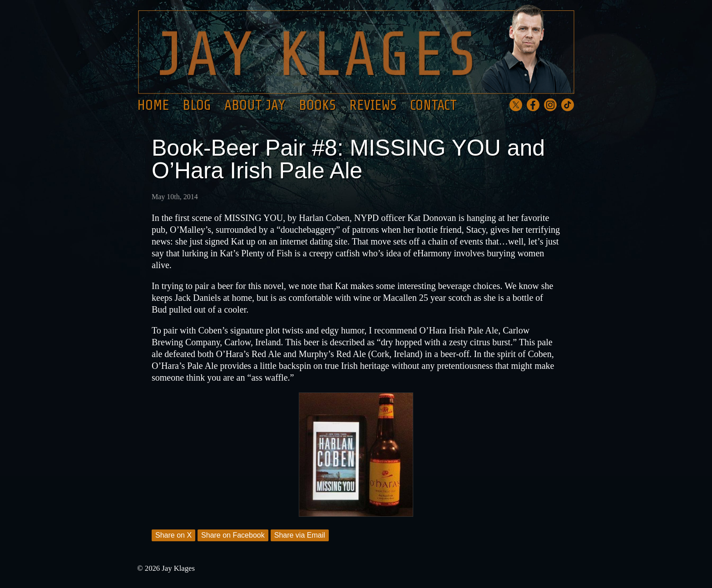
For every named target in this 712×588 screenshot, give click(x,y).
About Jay (255, 105)
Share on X (173, 535)
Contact (433, 105)
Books (317, 105)
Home (153, 105)
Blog (197, 105)
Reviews (373, 105)
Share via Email (300, 535)
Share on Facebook (233, 535)
